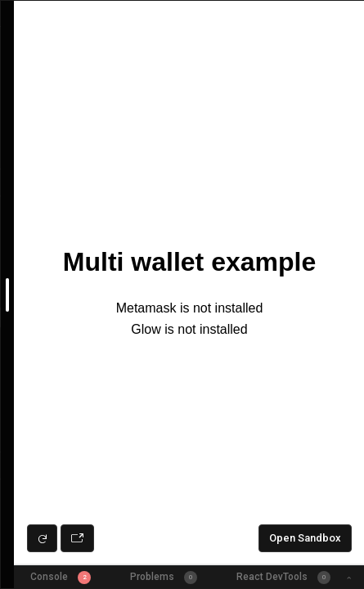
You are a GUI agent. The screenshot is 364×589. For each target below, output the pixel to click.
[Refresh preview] (42, 538)
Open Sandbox (305, 538)
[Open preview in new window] (77, 538)
